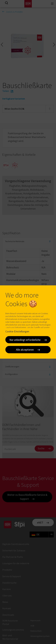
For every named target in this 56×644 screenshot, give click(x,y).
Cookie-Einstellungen (17, 331)
